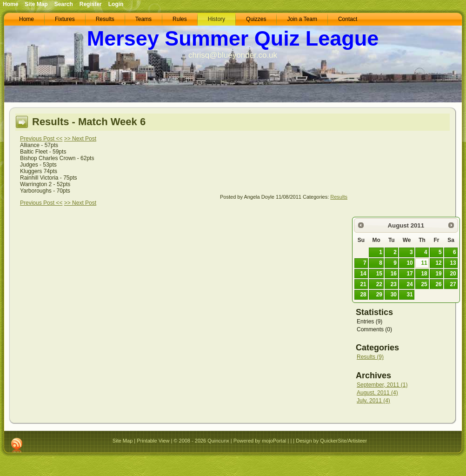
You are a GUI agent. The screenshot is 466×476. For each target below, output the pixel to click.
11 (424, 263)
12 (438, 263)
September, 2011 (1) (382, 385)
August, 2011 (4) (377, 393)
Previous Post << (41, 139)
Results (339, 197)
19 (438, 274)
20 (453, 274)
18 (424, 274)
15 (379, 274)
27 (453, 284)
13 (453, 263)
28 (363, 295)
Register (91, 4)
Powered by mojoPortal (260, 441)
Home (10, 4)
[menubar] (188, 19)
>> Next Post (80, 139)
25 (424, 284)
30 (394, 295)
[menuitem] (27, 19)
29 (379, 295)
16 (394, 274)
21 (363, 284)
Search (64, 4)
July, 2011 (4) (373, 401)
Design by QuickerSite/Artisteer (331, 441)
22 (379, 284)
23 (394, 284)
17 (410, 274)
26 (438, 284)
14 (363, 274)
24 (410, 284)
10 (410, 263)
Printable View (153, 441)
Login (116, 4)
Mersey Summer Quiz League (233, 38)
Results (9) (370, 357)
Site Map (123, 441)
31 (410, 295)
